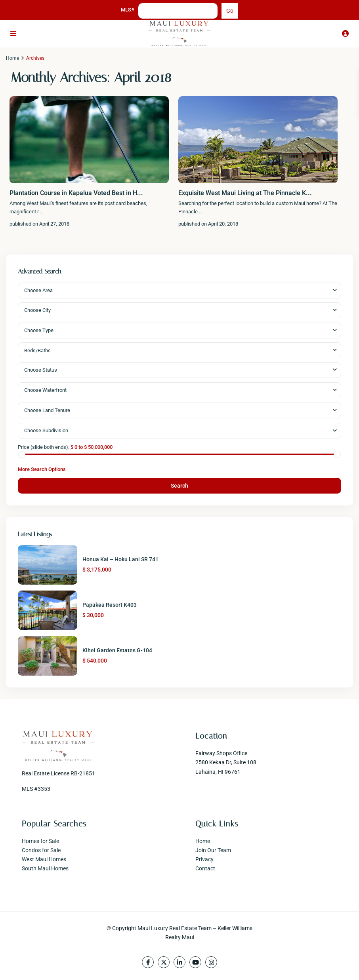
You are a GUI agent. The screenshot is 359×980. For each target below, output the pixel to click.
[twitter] (164, 962)
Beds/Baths (37, 350)
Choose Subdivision (46, 430)
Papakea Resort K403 (110, 605)
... (42, 212)
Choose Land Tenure (47, 410)
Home (12, 58)
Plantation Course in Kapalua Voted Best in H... (76, 193)
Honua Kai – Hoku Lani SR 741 (120, 559)
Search (179, 486)
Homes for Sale (40, 841)
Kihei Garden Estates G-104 (117, 650)
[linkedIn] (179, 962)
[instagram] (211, 962)
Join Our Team (213, 850)
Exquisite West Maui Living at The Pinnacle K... (245, 193)
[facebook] (148, 962)
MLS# (128, 10)
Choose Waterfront (45, 390)
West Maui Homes (44, 859)
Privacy (204, 859)
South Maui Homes (45, 868)
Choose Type (39, 330)
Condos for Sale (41, 850)
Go (230, 11)
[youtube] (195, 962)
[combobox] (179, 291)
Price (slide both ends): (44, 447)
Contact (205, 868)
